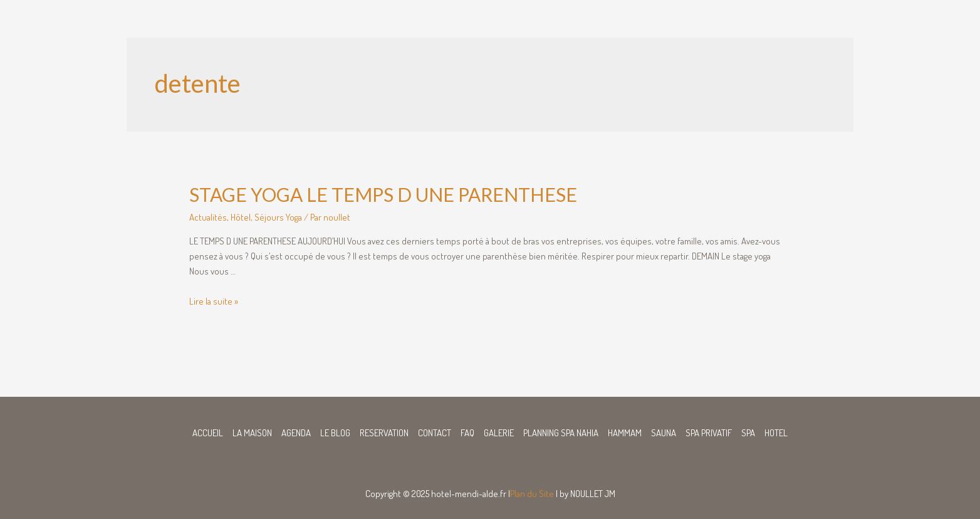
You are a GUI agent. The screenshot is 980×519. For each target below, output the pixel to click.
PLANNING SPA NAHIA (561, 433)
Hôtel (241, 217)
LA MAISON (252, 433)
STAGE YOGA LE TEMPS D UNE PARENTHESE (383, 194)
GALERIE (499, 433)
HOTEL (776, 433)
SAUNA (664, 433)
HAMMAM (625, 433)
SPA (748, 433)
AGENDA (296, 433)
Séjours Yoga (278, 217)
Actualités (208, 217)
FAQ (467, 433)
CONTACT (435, 433)
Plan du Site (532, 494)
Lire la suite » (214, 301)
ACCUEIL (208, 433)
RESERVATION (384, 433)
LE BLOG (335, 433)
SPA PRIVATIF (709, 433)
